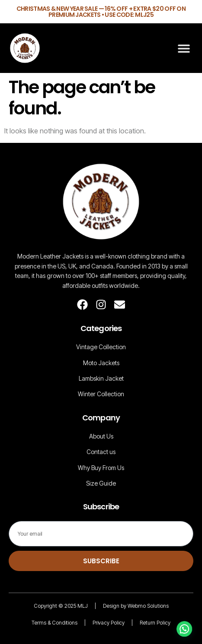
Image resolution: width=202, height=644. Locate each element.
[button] (184, 48)
